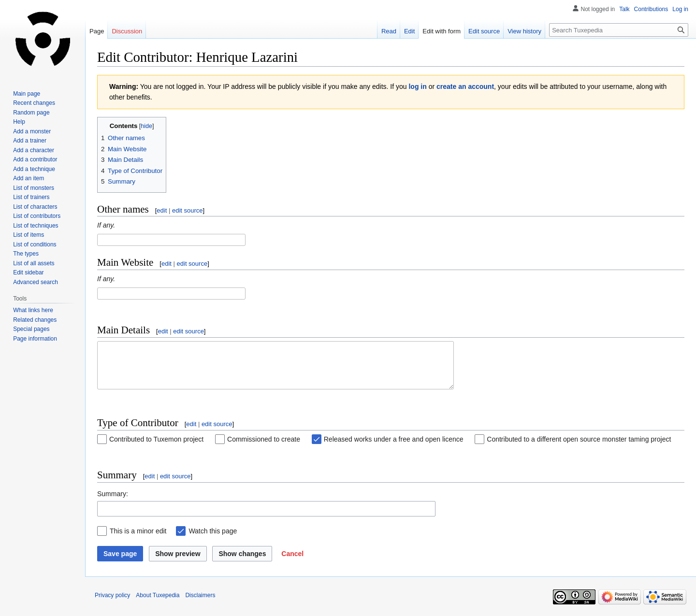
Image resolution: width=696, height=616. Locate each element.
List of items (29, 235)
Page (97, 31)
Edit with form (442, 31)
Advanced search (36, 282)
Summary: (113, 502)
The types (26, 254)
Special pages (31, 329)
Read (389, 31)
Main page (27, 94)
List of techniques (36, 226)
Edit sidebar (28, 272)
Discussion (127, 31)
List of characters (35, 207)
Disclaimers (200, 604)
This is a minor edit (138, 540)
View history (524, 31)
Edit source (484, 31)
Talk (624, 9)
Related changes (35, 320)
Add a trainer (30, 141)
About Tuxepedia (158, 604)
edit (162, 210)
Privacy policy (112, 604)
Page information (35, 339)
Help (19, 122)
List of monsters (34, 188)
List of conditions (35, 244)
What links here (33, 310)
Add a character (34, 150)
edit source (188, 210)
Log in (680, 9)
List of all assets (34, 263)
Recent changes (34, 103)
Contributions (651, 9)
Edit (409, 31)
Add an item (29, 178)
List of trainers (31, 197)
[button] (292, 562)
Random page (31, 113)
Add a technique (34, 169)
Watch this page (213, 540)
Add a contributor (35, 159)
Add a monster (32, 131)
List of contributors (37, 216)
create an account (465, 86)
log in (417, 86)
